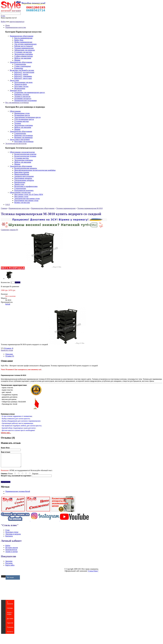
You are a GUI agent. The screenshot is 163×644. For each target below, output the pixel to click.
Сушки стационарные (23, 66)
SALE (8, 204)
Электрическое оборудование (21, 62)
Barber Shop (19, 40)
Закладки (9, 564)
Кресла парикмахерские (23, 38)
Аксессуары (14, 80)
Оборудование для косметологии (22, 152)
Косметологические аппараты (26, 168)
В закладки (5, 286)
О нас (7, 533)
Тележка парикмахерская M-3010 (90, 208)
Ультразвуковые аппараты (24, 180)
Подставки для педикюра (24, 141)
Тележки (18, 123)
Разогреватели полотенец (24, 190)
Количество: (6, 282)
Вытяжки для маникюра (23, 137)
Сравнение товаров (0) (9, 230)
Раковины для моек (22, 94)
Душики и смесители (22, 96)
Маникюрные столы (22, 113)
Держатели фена (21, 84)
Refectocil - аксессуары (23, 78)
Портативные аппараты (23, 178)
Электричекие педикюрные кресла (27, 117)
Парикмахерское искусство (16, 27)
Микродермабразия (22, 174)
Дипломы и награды (13, 537)
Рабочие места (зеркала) (23, 46)
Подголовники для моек (23, 82)
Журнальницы (20, 88)
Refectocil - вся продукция (24, 72)
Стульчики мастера (22, 121)
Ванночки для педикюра (24, 135)
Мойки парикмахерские (23, 42)
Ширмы (17, 60)
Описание (9, 354)
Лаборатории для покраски (25, 50)
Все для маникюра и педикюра (17, 103)
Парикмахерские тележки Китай (18, 494)
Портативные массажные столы (26, 200)
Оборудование (15, 111)
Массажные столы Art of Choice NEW (29, 194)
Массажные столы (21, 196)
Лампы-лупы (19, 184)
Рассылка (9, 566)
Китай (8, 304)
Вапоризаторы (20, 182)
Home (8, 25)
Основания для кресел (23, 98)
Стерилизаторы (20, 64)
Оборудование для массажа (20, 192)
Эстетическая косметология (16, 143)
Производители (11, 552)
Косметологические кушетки (25, 154)
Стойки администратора (23, 56)
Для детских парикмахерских (25, 44)
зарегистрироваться (17, 22)
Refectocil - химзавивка (23, 76)
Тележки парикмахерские (24, 48)
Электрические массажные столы (27, 198)
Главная (4, 208)
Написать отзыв (7, 350)
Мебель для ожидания (23, 58)
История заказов (12, 550)
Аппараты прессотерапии (24, 176)
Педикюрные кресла (22, 115)
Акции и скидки (12, 554)
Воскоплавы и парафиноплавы (26, 186)
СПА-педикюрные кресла (24, 119)
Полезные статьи (12, 535)
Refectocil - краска (21, 74)
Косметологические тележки (25, 156)
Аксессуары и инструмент (20, 139)
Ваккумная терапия (22, 172)
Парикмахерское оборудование (22, 36)
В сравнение (14, 286)
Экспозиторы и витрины (24, 54)
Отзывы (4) (10, 356)
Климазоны (19, 68)
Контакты (9, 539)
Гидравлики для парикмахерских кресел (30, 92)
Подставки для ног (21, 86)
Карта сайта (10, 568)
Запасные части (16, 90)
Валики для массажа (22, 202)
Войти (3, 22)
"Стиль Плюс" (93, 574)
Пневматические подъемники (25, 100)
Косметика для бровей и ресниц (22, 70)
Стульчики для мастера (23, 52)
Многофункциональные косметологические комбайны (35, 170)
